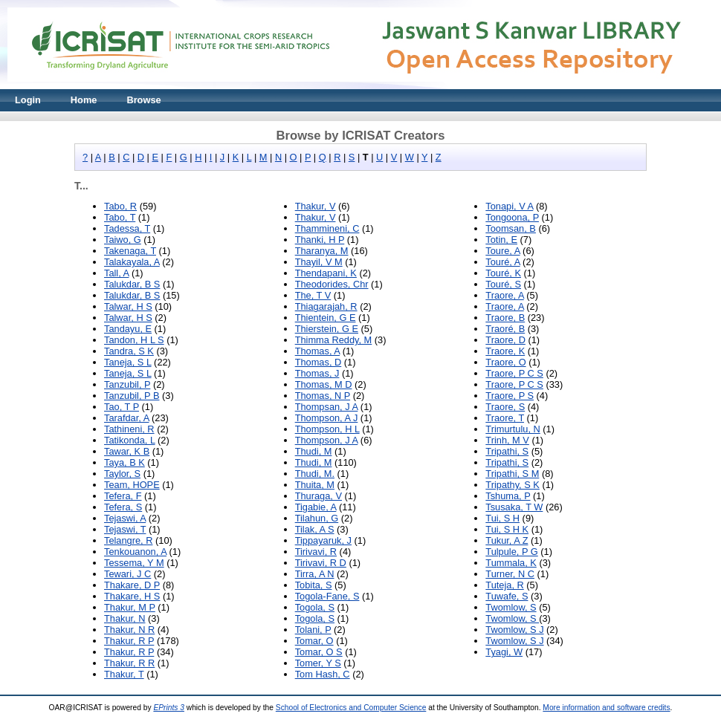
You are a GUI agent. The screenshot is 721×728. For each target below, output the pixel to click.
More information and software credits (606, 708)
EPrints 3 (169, 708)
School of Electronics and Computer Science (351, 708)
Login (28, 100)
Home (84, 100)
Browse (143, 100)
